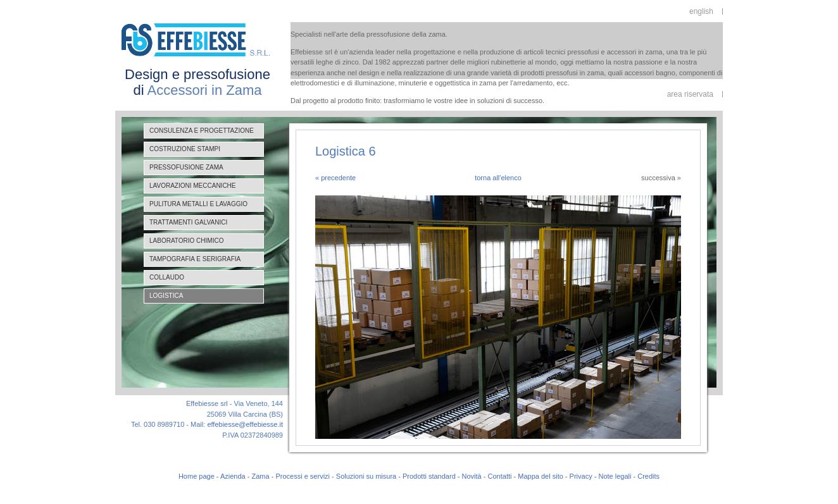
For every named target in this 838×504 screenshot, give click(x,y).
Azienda (233, 476)
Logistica (166, 296)
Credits (648, 476)
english (701, 11)
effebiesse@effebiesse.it (245, 424)
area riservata (690, 94)
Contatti (500, 476)
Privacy (581, 476)
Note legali (615, 476)
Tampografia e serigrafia (195, 259)
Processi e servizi (303, 476)
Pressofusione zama (186, 167)
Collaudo (167, 277)
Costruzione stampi (185, 149)
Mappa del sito (541, 476)
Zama (261, 476)
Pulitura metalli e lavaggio (198, 204)
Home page (197, 476)
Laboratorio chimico (186, 241)
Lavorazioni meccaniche (193, 186)
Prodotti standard (429, 476)
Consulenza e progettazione (202, 131)
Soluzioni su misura (366, 476)
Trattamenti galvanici (188, 222)
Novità (472, 476)
